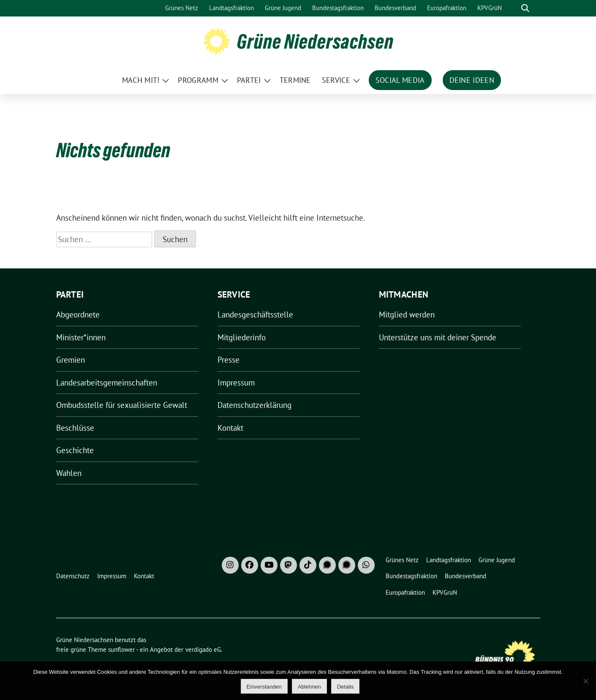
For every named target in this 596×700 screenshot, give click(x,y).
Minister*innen (81, 337)
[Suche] (513, 8)
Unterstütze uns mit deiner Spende (438, 337)
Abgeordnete (78, 314)
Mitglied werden (407, 314)
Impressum (236, 383)
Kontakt (230, 428)
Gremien (71, 360)
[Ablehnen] (585, 681)
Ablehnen (309, 687)
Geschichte (75, 450)
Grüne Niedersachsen (315, 41)
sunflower (121, 649)
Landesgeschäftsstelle (255, 314)
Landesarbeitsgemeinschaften (107, 383)
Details (346, 687)
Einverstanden (264, 687)
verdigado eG (203, 649)
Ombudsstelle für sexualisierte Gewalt (122, 405)
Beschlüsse (75, 428)
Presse (229, 360)
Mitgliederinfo (242, 337)
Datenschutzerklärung (254, 405)
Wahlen (69, 473)
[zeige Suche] (525, 8)
